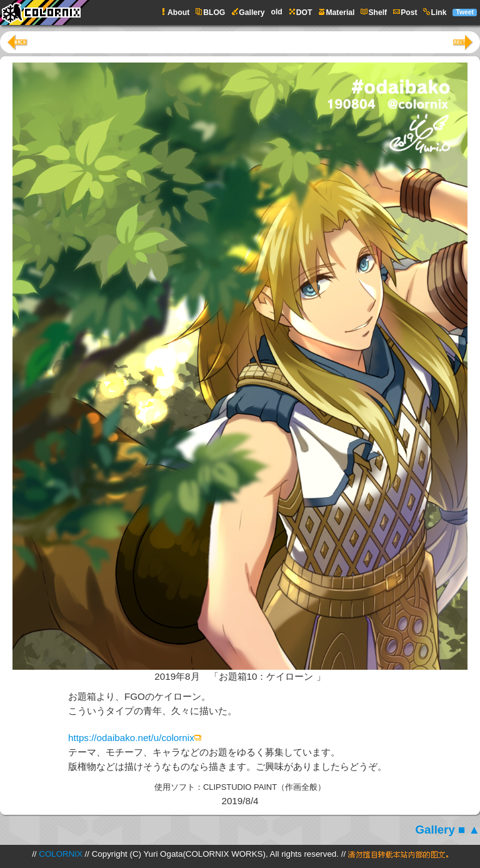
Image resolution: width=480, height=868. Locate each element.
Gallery (435, 830)
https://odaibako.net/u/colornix (131, 738)
